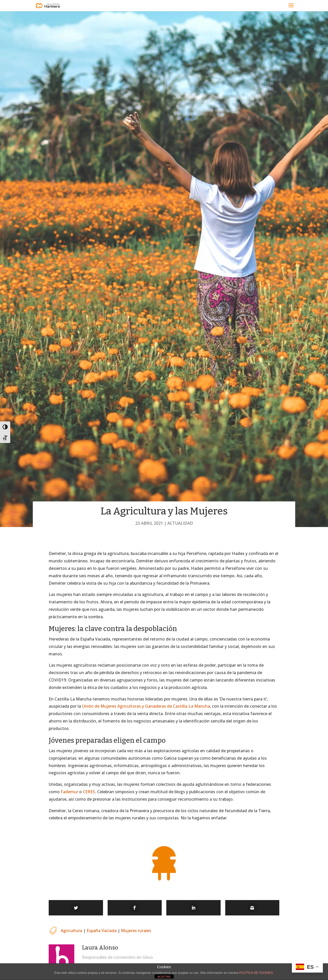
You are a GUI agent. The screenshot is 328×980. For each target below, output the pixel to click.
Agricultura (71, 931)
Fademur (69, 792)
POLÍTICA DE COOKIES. (256, 973)
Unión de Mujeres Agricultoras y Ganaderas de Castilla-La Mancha (146, 706)
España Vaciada (102, 931)
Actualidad (180, 523)
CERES (89, 792)
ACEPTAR (164, 977)
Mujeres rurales (136, 931)
